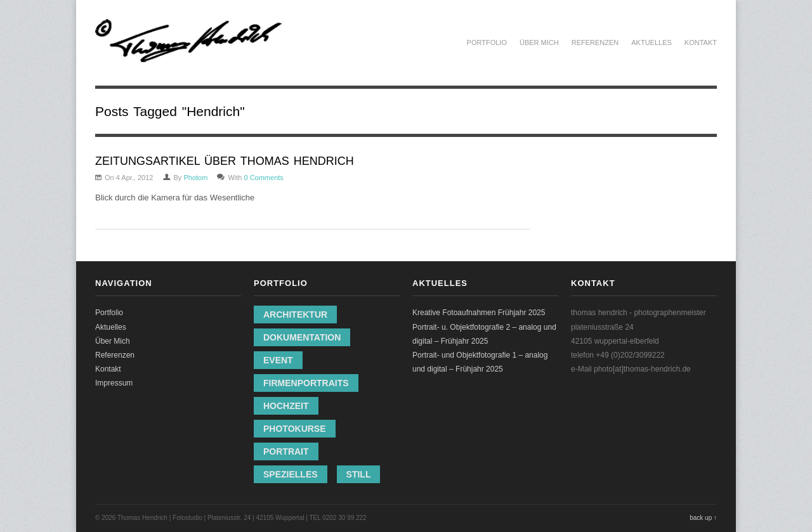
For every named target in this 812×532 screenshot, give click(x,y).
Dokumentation (302, 337)
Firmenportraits (306, 383)
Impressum (114, 383)
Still (359, 474)
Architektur (295, 315)
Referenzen (595, 42)
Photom (195, 178)
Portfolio (487, 42)
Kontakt (701, 42)
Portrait (286, 451)
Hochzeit (286, 406)
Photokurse (295, 429)
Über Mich (539, 42)
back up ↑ (703, 518)
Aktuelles (652, 42)
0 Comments (263, 178)
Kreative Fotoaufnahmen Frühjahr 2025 (479, 313)
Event (278, 360)
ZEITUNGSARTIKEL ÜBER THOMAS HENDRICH (225, 161)
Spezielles (291, 474)
